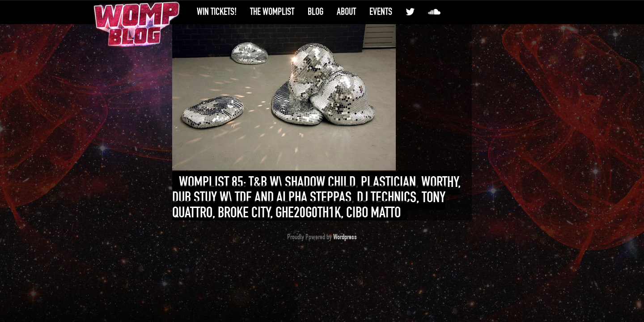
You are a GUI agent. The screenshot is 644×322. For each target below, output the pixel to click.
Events (381, 12)
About (346, 12)
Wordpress (345, 237)
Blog (316, 12)
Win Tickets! (217, 12)
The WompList (272, 12)
